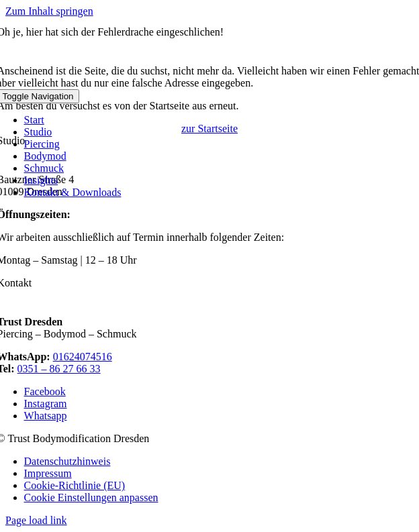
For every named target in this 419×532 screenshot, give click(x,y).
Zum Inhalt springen (49, 11)
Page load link (36, 520)
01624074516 (83, 357)
